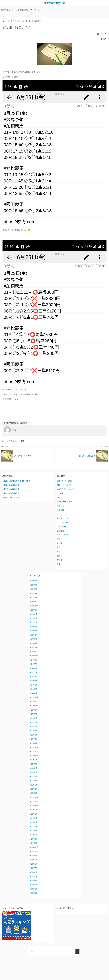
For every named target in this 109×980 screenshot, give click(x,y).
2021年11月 (34, 801)
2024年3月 (34, 685)
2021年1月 (34, 843)
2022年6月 (34, 772)
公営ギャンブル (12, 441)
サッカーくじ (62, 514)
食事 (59, 564)
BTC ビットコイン (64, 485)
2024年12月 (34, 647)
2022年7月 (34, 768)
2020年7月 (34, 868)
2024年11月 (34, 652)
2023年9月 (34, 710)
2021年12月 (34, 797)
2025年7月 (34, 618)
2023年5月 (34, 727)
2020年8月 (34, 864)
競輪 (59, 552)
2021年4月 (34, 831)
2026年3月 (34, 585)
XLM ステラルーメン (65, 502)
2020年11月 (34, 851)
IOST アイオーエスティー (67, 489)
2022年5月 (34, 776)
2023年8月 (34, 714)
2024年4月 (34, 681)
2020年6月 (34, 872)
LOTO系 (60, 493)
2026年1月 (34, 593)
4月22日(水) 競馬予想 (11, 489)
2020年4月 (34, 881)
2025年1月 (34, 643)
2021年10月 (34, 806)
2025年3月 (34, 635)
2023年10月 (34, 706)
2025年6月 (34, 622)
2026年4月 (34, 581)
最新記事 (24, 423)
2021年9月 (34, 810)
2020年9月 (34, 860)
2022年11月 (34, 751)
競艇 (59, 547)
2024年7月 (34, 668)
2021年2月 (34, 839)
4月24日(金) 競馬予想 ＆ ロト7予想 (16, 481)
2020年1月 (34, 893)
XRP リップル (62, 506)
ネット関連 (61, 527)
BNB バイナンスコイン (66, 481)
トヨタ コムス (62, 518)
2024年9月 (34, 660)
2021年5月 (34, 826)
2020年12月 (34, 847)
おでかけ (60, 510)
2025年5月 (34, 627)
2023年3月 (34, 735)
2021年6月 (34, 822)
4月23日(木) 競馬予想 (11, 485)
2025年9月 (34, 610)
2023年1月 (34, 743)
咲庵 (105, 39)
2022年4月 (34, 781)
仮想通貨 (60, 531)
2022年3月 (34, 785)
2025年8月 (34, 614)
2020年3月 (34, 885)
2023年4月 (34, 731)
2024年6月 (34, 672)
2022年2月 (34, 789)
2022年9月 (34, 760)
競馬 (23, 441)
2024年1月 (34, 693)
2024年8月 (34, 664)
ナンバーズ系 (62, 522)
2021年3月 (34, 835)
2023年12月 (34, 697)
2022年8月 (34, 764)
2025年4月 (34, 631)
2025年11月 (34, 602)
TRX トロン (62, 497)
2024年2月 (34, 689)
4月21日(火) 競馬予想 (11, 493)
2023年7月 (34, 718)
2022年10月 (34, 756)
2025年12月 (34, 597)
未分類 (60, 543)
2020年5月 (34, 876)
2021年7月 (34, 818)
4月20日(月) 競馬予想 (11, 497)
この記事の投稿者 (11, 423)
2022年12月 (34, 747)
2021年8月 (34, 814)
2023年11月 (34, 701)
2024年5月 (34, 677)
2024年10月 (34, 656)
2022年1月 (34, 793)
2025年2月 (34, 639)
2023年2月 (34, 739)
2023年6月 (34, 722)
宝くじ (60, 539)
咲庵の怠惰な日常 (54, 3)
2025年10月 (34, 606)
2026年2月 (34, 589)
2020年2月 (34, 889)
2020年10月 (34, 856)
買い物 (60, 560)
